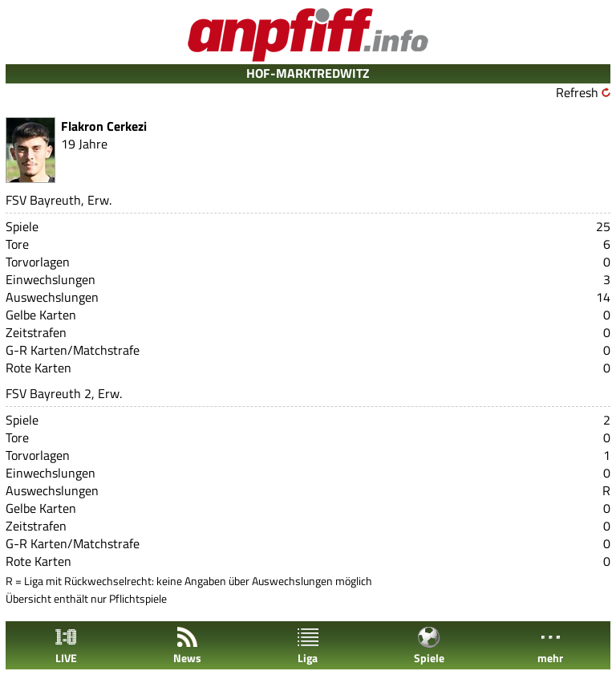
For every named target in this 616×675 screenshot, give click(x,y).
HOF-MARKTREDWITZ (308, 73)
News (187, 646)
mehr (550, 646)
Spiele (429, 646)
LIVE (66, 646)
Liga (308, 646)
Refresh (577, 92)
